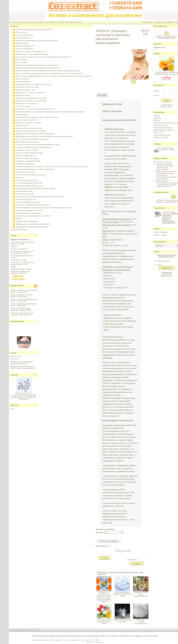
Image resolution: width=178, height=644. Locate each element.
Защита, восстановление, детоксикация (31, 101)
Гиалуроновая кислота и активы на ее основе (33, 84)
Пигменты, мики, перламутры (27, 158)
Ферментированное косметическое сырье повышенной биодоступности (44, 208)
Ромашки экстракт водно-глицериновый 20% (141, 594)
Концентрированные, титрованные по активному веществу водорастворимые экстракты (50, 112)
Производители (160, 242)
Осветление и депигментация (27, 142)
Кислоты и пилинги (23, 106)
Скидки (157, 53)
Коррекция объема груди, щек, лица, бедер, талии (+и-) (37, 117)
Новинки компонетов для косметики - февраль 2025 (21, 309)
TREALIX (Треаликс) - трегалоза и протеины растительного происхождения (165, 167)
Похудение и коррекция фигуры (28, 161)
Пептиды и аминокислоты (26, 156)
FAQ (12, 409)
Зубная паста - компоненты (26, 104)
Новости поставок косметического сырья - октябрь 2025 (24, 300)
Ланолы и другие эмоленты (26, 120)
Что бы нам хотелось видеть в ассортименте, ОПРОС (22, 252)
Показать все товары (19, 230)
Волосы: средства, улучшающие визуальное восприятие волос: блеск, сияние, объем (49, 73)
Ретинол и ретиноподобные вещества (30, 175)
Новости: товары (160, 235)
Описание (102, 95)
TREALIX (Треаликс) (123, 551)
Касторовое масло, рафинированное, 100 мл (104, 622)
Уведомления (160, 208)
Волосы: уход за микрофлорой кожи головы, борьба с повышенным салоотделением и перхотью (53, 76)
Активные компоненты (24, 35)
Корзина (157, 44)
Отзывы (157, 144)
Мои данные (147, 22)
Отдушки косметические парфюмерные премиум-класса (38, 145)
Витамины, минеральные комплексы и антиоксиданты (37, 65)
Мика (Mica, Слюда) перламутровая (141, 622)
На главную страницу (19, 22)
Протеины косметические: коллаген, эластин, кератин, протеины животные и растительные (51, 167)
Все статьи (15, 359)
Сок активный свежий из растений (29, 183)
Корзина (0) (159, 22)
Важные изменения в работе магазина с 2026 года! (22, 296)
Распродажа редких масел (21, 269)
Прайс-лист (158, 133)
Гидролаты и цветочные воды (27, 87)
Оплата (157, 120)
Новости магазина (161, 232)
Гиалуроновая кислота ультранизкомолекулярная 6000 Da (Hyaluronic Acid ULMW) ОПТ (24, 396)
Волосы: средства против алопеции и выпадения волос (37, 68)
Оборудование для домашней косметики (32, 227)
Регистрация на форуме (163, 128)
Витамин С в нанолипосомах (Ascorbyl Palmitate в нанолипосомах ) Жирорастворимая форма (104, 597)
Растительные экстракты (25, 172)
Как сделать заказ (161, 125)
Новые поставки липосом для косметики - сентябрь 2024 (22, 314)
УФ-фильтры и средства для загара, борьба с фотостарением (40, 197)
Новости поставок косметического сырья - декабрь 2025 (24, 291)
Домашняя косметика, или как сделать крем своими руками (22, 367)
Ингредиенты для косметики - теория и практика (22, 363)
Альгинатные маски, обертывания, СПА (31, 51)
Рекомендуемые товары (163, 130)
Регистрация (167, 105)
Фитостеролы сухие (18, 260)
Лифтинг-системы (23, 125)
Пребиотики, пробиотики (25, 164)
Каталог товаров (37, 22)
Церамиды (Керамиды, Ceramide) (29, 210)
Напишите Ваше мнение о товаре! (167, 149)
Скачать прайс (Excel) (162, 135)
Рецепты (14, 246)
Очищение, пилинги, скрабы (27, 150)
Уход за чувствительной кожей (28, 202)
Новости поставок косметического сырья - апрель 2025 (24, 305)
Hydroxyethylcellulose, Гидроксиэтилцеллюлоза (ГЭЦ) (122, 594)
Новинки (14, 375)
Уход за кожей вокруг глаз (26, 199)
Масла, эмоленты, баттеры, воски (29, 128)
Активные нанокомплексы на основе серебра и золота (37, 40)
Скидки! (157, 116)
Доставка (157, 118)
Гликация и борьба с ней (25, 90)
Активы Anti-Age (22, 43)
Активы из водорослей (24, 46)
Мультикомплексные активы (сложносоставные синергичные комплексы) (44, 136)
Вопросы (14, 405)
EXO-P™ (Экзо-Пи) (164, 162)
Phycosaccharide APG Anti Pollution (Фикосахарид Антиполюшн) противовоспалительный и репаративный (167, 175)
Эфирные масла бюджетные (27, 221)
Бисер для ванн (22, 62)
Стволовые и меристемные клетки (29, 186)
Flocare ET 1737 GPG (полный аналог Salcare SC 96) (22, 263)
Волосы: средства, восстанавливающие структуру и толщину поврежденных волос (48, 71)
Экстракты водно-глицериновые (28, 213)
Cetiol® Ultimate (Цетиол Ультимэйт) (122, 621)
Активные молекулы (24, 38)
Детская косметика (23, 95)
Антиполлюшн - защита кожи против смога (63, 22)
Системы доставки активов (26, 180)
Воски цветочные (22, 79)
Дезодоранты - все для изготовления (30, 93)
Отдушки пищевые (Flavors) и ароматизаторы (33, 147)
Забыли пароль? (167, 107)
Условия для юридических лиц (166, 123)
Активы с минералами (24, 49)
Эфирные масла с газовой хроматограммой (33, 224)
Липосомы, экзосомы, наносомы (28, 123)
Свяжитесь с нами (161, 137)
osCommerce (99, 642)
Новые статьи (16, 356)
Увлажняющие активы (24, 191)
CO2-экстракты (22, 32)
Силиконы (20, 177)
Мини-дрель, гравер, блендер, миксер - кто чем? (22, 243)
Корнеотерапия (22, 114)
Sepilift (13, 267)
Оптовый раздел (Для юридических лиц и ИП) (34, 30)
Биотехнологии (21, 60)
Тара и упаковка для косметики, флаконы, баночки (35, 188)
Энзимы (19, 219)
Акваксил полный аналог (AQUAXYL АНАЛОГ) (20, 272)
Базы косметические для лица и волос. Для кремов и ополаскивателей (43, 57)
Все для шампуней (23, 82)
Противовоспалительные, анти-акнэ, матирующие (35, 169)
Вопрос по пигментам (19, 249)
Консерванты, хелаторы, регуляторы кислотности (35, 109)
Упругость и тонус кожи (25, 194)
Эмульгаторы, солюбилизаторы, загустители (33, 216)
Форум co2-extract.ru (20, 240)
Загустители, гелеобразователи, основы (31, 98)
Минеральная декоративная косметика (31, 131)
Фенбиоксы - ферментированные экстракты (33, 205)
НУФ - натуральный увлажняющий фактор (32, 139)
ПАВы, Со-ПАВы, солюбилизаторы (29, 153)
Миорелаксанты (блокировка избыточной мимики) (35, 134)
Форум (13, 235)
